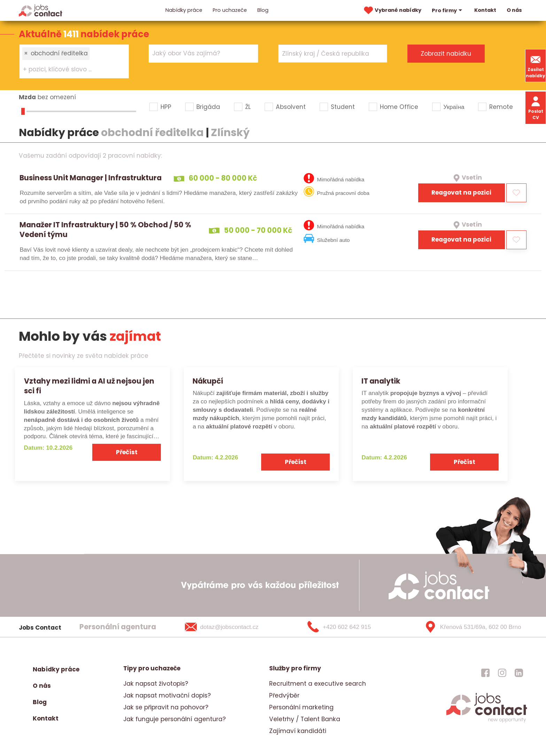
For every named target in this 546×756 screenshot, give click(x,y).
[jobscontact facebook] (485, 673)
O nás (514, 10)
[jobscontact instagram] (502, 673)
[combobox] (74, 61)
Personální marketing (301, 707)
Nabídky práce (184, 10)
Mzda (27, 97)
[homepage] (487, 722)
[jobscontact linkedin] (519, 673)
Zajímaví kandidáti (298, 731)
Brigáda (208, 107)
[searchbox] (70, 70)
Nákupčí (208, 381)
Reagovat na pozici (461, 192)
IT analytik (381, 381)
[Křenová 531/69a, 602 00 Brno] (470, 627)
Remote (501, 107)
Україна (454, 107)
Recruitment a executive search (318, 684)
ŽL (248, 107)
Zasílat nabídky (536, 66)
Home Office (399, 107)
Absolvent (291, 107)
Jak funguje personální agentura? (174, 719)
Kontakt (485, 10)
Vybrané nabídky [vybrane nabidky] (392, 10)
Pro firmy (448, 10)
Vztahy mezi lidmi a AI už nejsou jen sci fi (89, 386)
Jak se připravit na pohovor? (166, 707)
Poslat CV (536, 107)
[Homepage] (41, 10)
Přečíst (127, 452)
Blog (263, 10)
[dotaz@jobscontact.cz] (231, 627)
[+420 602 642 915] (351, 627)
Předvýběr (284, 695)
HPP (166, 107)
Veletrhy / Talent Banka (305, 719)
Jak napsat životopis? (156, 684)
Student (343, 107)
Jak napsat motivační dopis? (167, 695)
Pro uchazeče (230, 10)
